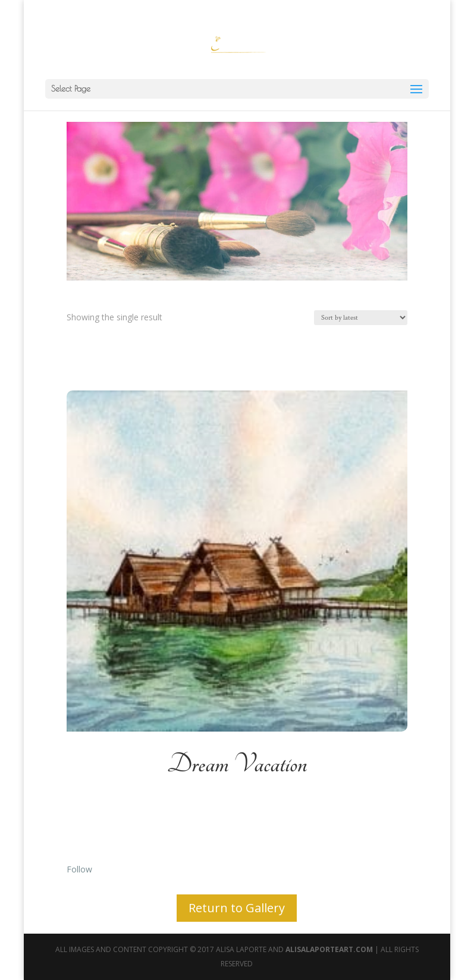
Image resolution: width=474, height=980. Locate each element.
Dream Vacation (237, 764)
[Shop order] (361, 318)
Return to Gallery (237, 908)
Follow (79, 869)
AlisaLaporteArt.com (330, 949)
